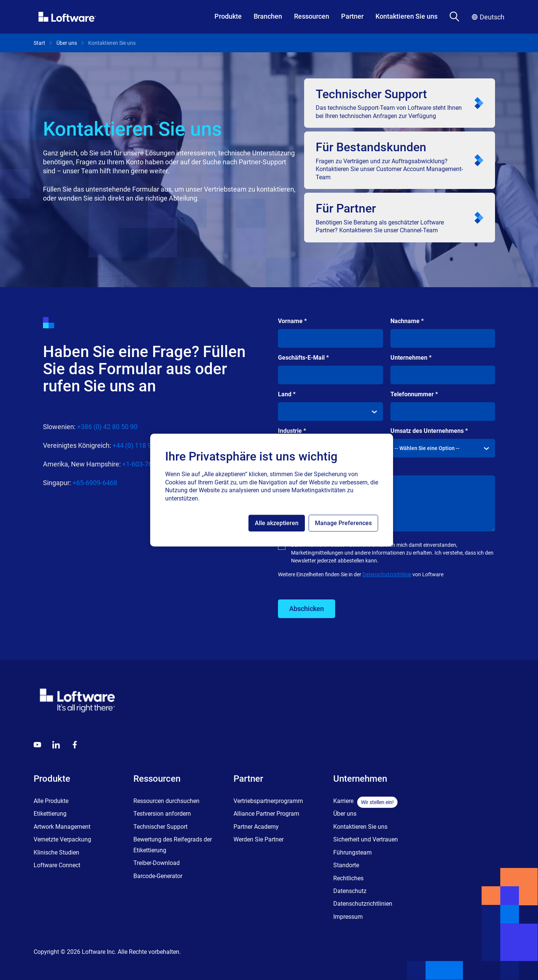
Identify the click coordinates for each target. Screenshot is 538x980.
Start (39, 43)
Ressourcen (312, 16)
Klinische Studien (56, 852)
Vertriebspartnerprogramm (268, 801)
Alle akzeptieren (277, 523)
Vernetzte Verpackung (62, 839)
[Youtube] (37, 745)
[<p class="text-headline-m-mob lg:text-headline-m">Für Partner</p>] (400, 217)
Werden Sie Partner (259, 839)
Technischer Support (160, 827)
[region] (272, 490)
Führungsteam (353, 852)
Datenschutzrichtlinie (387, 574)
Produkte (228, 16)
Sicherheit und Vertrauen (366, 839)
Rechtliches (348, 878)
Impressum (348, 917)
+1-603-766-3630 (147, 464)
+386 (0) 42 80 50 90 (107, 427)
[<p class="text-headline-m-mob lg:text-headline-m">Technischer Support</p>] (400, 103)
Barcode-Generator (158, 876)
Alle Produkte (51, 801)
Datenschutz (350, 891)
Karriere (343, 801)
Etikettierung (50, 814)
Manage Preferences (343, 523)
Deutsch (488, 17)
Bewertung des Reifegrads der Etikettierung (173, 845)
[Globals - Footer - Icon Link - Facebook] (75, 745)
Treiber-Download (157, 863)
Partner (352, 16)
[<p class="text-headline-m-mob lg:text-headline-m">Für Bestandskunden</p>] (400, 160)
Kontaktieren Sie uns (406, 16)
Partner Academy (256, 827)
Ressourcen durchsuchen (166, 801)
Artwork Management (62, 827)
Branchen (268, 16)
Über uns (67, 43)
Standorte (346, 865)
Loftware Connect (57, 865)
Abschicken (307, 609)
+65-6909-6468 (95, 483)
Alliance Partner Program (266, 814)
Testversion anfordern (162, 814)
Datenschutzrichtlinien (363, 904)
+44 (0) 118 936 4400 (144, 445)
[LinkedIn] (56, 745)
